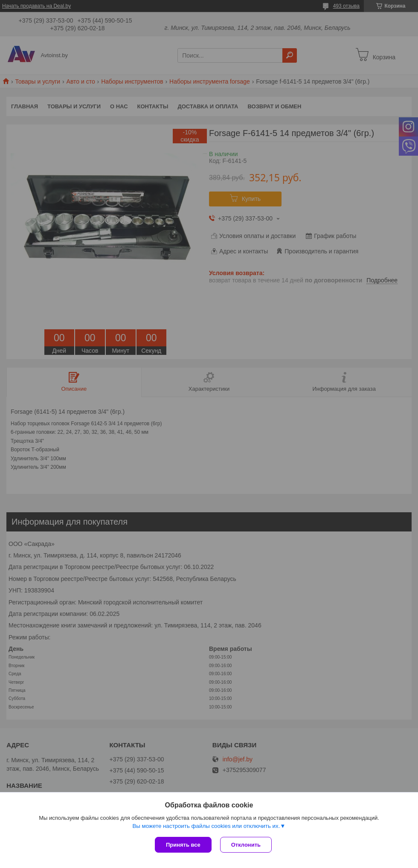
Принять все (183, 845)
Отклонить (246, 845)
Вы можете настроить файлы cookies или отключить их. (206, 826)
